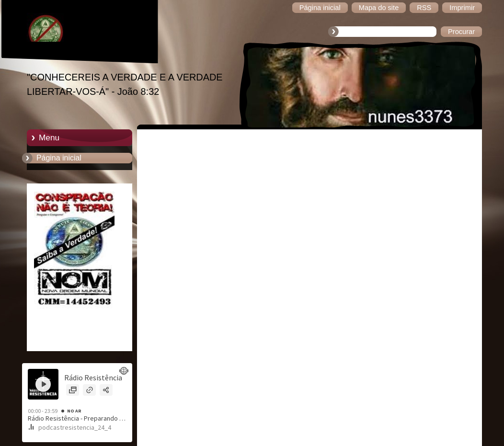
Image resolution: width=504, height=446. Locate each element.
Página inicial (59, 158)
